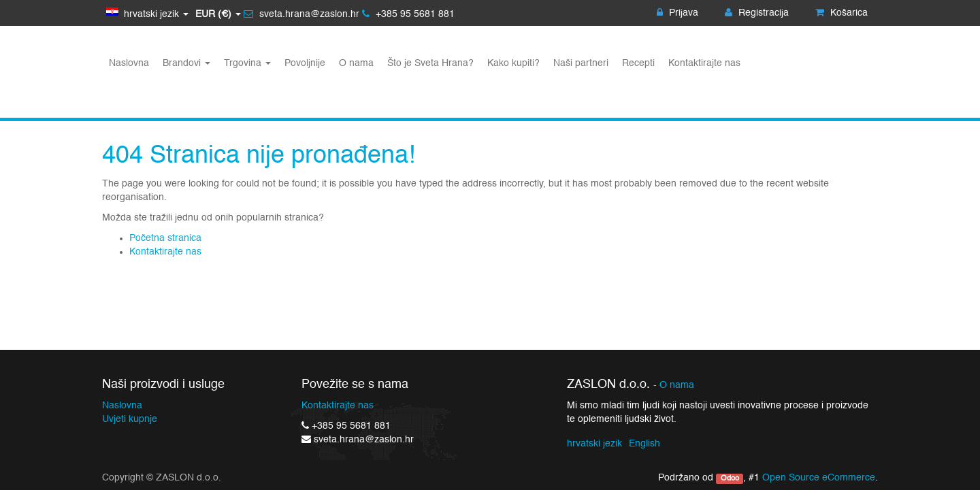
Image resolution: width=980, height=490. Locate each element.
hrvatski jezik (594, 444)
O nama (677, 386)
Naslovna (122, 406)
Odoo (730, 478)
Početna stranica (165, 238)
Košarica (842, 13)
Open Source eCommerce (819, 478)
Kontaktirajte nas (165, 252)
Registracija (757, 13)
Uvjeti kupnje (130, 419)
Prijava (677, 13)
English (644, 444)
